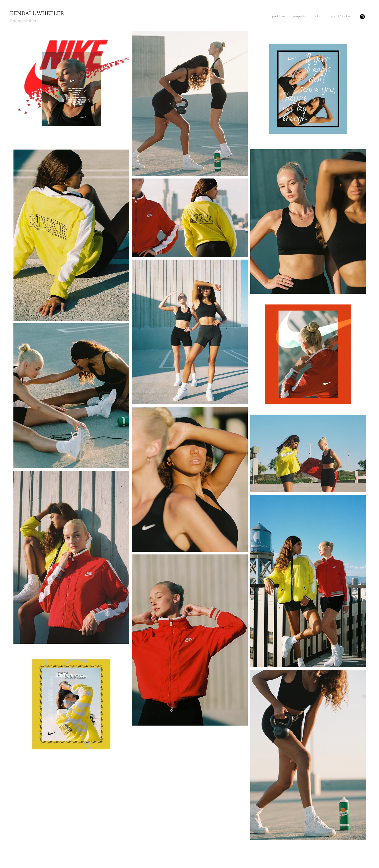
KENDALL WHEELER (37, 13)
